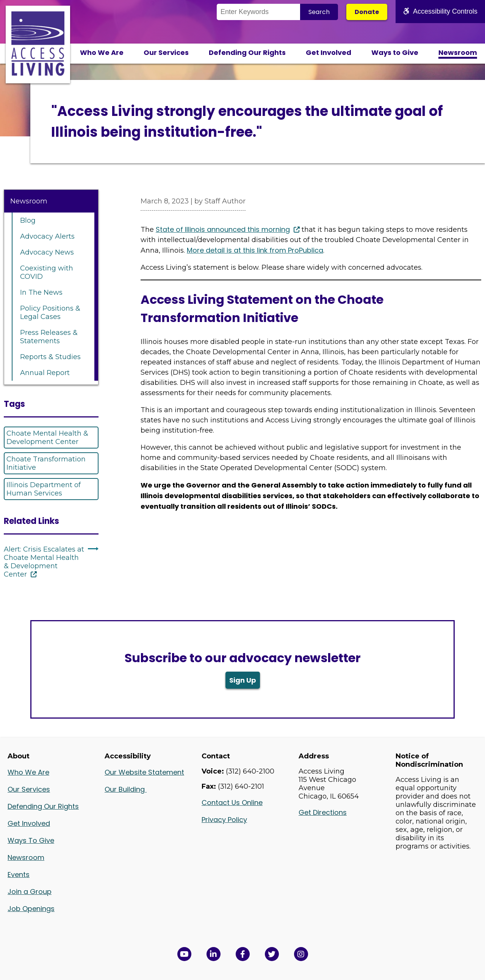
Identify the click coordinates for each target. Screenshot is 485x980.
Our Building (126, 789)
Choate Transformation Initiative (46, 463)
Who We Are (102, 52)
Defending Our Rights (247, 52)
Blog (28, 220)
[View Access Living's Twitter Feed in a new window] (272, 954)
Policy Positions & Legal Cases (50, 313)
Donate (367, 12)
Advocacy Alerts (47, 236)
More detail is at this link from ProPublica (255, 250)
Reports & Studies (50, 357)
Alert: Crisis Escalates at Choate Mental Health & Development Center (44, 562)
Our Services (166, 52)
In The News (41, 292)
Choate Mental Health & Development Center (47, 438)
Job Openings (31, 909)
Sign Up (243, 680)
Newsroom (458, 52)
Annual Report (45, 373)
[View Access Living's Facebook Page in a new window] (243, 954)
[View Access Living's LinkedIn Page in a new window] (214, 954)
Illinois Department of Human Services (44, 489)
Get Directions (323, 812)
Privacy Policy (224, 820)
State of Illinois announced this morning (223, 229)
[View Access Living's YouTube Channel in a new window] (184, 954)
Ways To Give (31, 840)
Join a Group (30, 892)
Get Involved (329, 52)
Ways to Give (395, 52)
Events (19, 874)
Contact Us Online (232, 803)
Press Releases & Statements (49, 337)
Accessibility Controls (440, 11)
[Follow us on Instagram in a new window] (301, 954)
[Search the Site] (258, 12)
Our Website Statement (144, 772)
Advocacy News (47, 252)
